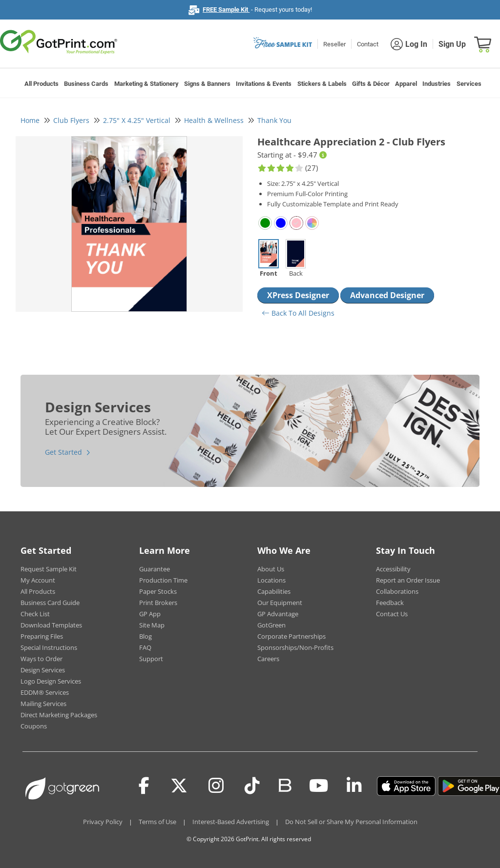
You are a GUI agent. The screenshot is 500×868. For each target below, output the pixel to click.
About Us (271, 569)
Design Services (43, 670)
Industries (437, 84)
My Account (38, 580)
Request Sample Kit (49, 569)
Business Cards (86, 84)
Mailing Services (43, 704)
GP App (150, 614)
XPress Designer (298, 295)
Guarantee (155, 569)
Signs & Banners (207, 84)
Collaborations (397, 591)
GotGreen (271, 625)
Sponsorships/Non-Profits (295, 647)
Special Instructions (49, 647)
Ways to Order (42, 659)
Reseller (334, 44)
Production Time (163, 580)
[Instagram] (216, 786)
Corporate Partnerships (292, 636)
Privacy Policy (103, 822)
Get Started (63, 452)
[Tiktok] (252, 786)
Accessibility (393, 569)
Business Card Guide (50, 603)
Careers (268, 659)
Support (151, 659)
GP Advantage (278, 614)
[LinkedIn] (354, 786)
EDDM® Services (45, 692)
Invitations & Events (264, 84)
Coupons (34, 726)
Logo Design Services (51, 681)
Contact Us (392, 614)
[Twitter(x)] (179, 786)
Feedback (390, 603)
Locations (271, 580)
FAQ (145, 647)
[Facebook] (144, 786)
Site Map (152, 625)
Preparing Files (42, 636)
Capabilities (274, 591)
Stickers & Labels (322, 84)
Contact (368, 44)
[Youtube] (319, 786)
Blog (146, 636)
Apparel (406, 84)
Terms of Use (157, 822)
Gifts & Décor (371, 84)
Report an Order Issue (408, 580)
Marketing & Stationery (146, 84)
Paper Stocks (158, 591)
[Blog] (284, 785)
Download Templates (51, 625)
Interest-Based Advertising (231, 822)
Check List (35, 614)
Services (469, 84)
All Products (42, 84)
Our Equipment (280, 603)
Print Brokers (158, 603)
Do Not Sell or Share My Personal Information (351, 822)
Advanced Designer (387, 295)
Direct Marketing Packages (59, 715)
